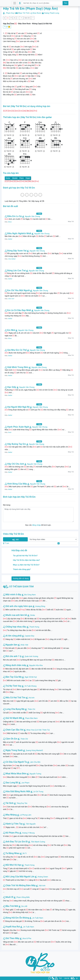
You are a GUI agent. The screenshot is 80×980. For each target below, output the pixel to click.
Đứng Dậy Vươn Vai (16, 251)
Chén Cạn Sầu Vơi (13, 730)
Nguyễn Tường (35, 774)
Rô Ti (25, 853)
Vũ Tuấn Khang (30, 686)
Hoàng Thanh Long (52, 13)
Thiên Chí (31, 709)
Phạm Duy (10, 13)
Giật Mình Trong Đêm (17, 367)
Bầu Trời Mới (11, 906)
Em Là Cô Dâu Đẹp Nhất (18, 310)
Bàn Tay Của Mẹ (12, 677)
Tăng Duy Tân (22, 803)
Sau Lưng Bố (11, 783)
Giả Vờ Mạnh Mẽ (13, 718)
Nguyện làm (10, 645)
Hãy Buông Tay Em (15, 444)
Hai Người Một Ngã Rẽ (17, 407)
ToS (60, 978)
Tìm (65, 3)
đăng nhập (36, 525)
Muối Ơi (8, 897)
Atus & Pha (27, 938)
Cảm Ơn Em (10, 739)
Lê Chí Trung (38, 792)
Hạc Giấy (10, 387)
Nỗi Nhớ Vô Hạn (12, 865)
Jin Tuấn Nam (38, 918)
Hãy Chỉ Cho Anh (14, 464)
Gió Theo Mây (11, 938)
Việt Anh (42, 886)
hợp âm (9, 135)
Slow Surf (11, 299)
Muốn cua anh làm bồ (15, 615)
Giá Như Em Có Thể (16, 350)
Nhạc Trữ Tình (24, 13)
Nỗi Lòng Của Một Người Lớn (19, 877)
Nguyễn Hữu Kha (36, 665)
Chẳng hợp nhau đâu (15, 627)
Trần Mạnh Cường (38, 842)
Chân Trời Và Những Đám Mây (19, 885)
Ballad (10, 239)
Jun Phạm (25, 783)
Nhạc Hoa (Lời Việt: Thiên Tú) (38, 730)
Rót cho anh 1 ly (12, 656)
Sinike (33, 615)
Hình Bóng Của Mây (16, 484)
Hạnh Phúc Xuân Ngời (17, 427)
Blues (10, 222)
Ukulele (15, 178)
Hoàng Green (43, 877)
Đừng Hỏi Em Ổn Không (16, 918)
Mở (15, 540)
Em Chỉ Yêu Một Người (17, 290)
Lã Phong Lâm (26, 815)
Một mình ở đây (12, 595)
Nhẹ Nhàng (10, 815)
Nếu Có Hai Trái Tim (14, 698)
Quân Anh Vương (31, 656)
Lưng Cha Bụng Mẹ (14, 709)
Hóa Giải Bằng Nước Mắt (17, 791)
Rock (10, 432)
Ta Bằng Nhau (11, 853)
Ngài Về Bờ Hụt (31, 677)
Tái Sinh (8, 803)
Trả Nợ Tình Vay (12, 686)
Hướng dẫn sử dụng (21, 578)
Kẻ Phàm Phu (11, 833)
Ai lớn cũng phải (12, 636)
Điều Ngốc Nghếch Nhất (18, 233)
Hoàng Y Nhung (28, 833)
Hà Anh (32, 698)
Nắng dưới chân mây (15, 665)
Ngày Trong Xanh (13, 750)
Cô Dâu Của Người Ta (15, 762)
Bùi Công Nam (30, 595)
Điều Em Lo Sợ (13, 216)
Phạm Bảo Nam (31, 718)
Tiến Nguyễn (31, 824)
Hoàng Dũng (40, 606)
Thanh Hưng (34, 627)
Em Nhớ (10, 330)
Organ (28, 178)
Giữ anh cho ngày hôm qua (18, 606)
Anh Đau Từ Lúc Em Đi (15, 842)
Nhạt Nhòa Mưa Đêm (15, 774)
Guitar (8, 178)
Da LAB (24, 906)
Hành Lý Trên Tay (13, 824)
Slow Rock (37, 13)
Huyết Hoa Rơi (11, 927)
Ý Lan (7, 27)
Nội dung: (7, 505)
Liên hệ (67, 978)
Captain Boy (29, 636)
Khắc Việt (24, 645)
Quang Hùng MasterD (34, 750)
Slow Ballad (12, 259)
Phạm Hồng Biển (23, 897)
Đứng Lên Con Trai (15, 271)
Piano (22, 178)
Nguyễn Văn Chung (31, 216)
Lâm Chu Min (35, 762)
